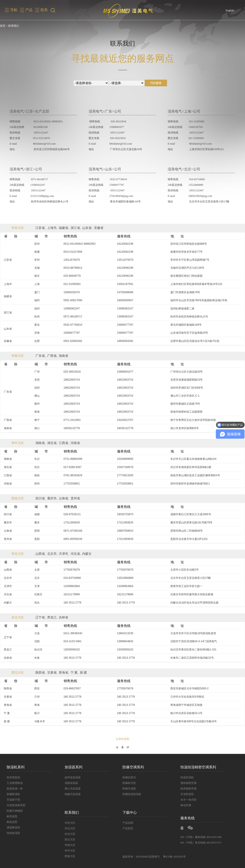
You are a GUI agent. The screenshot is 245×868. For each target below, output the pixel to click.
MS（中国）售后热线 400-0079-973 (201, 843)
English (230, 10)
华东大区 (18, 228)
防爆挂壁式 (129, 777)
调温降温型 (13, 828)
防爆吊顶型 (129, 789)
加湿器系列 (73, 767)
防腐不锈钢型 (15, 811)
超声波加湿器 (73, 777)
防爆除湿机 (13, 794)
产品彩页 (128, 828)
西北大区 (18, 673)
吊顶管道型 (187, 794)
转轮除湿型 (13, 833)
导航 (14, 10)
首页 (3, 26)
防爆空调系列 (133, 767)
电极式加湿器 (73, 794)
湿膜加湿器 (71, 783)
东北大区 (18, 617)
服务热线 (188, 818)
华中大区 (18, 443)
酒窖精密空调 (188, 783)
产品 (29, 10)
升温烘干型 (13, 800)
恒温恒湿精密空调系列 (198, 767)
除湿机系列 (16, 767)
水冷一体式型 (188, 800)
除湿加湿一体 (15, 789)
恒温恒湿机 (187, 777)
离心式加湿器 (73, 789)
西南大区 (18, 498)
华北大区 (18, 554)
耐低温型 (12, 822)
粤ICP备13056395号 (175, 857)
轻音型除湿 (13, 777)
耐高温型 (12, 816)
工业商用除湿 (15, 783)
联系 (44, 10)
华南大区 (18, 356)
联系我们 (72, 812)
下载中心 (130, 812)
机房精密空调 (188, 789)
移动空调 (186, 805)
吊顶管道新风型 (16, 805)
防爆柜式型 (129, 783)
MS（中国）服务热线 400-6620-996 (201, 837)
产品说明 (128, 823)
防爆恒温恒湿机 (132, 794)
